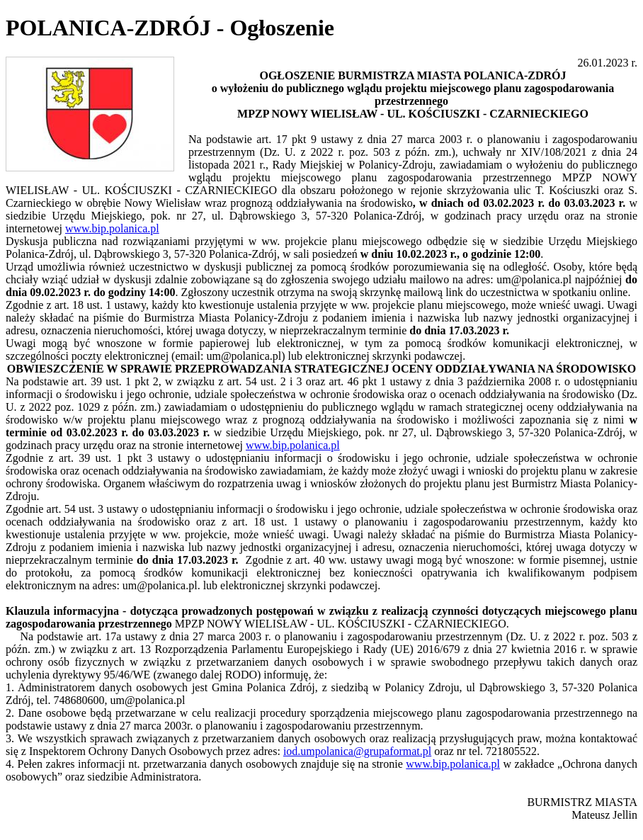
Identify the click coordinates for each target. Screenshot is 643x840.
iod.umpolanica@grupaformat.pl (357, 751)
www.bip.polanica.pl (112, 228)
